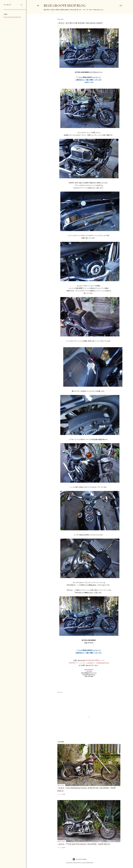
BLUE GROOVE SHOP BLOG (65, 5)
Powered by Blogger (80, 859)
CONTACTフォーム (76, 663)
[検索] (121, 6)
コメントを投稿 (61, 794)
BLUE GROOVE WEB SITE (12, 17)
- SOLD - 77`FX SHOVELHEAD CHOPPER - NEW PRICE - (84, 844)
